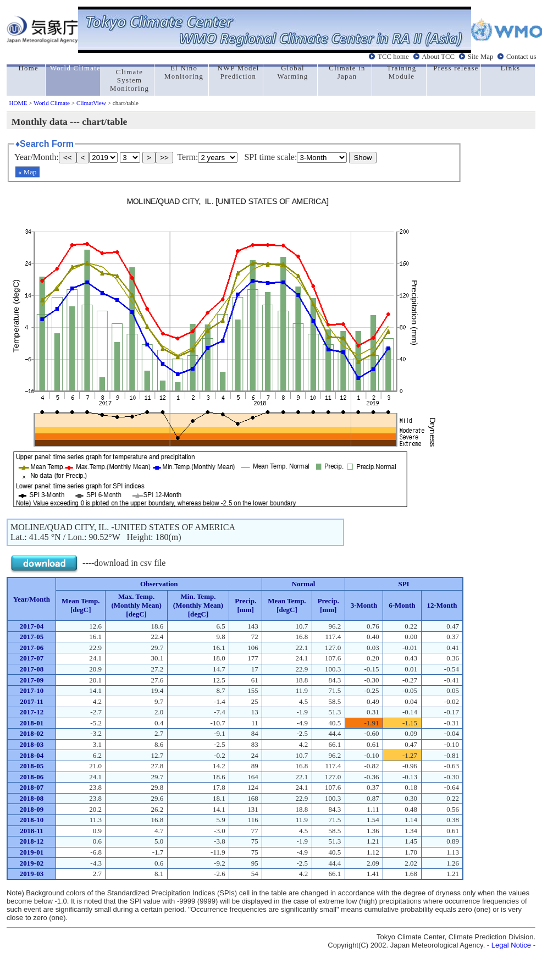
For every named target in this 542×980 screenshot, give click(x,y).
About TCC (438, 57)
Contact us (521, 57)
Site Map (481, 57)
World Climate (52, 103)
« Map (27, 172)
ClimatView (91, 103)
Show (363, 158)
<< (68, 158)
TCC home (393, 57)
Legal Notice (511, 945)
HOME (18, 103)
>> (164, 158)
